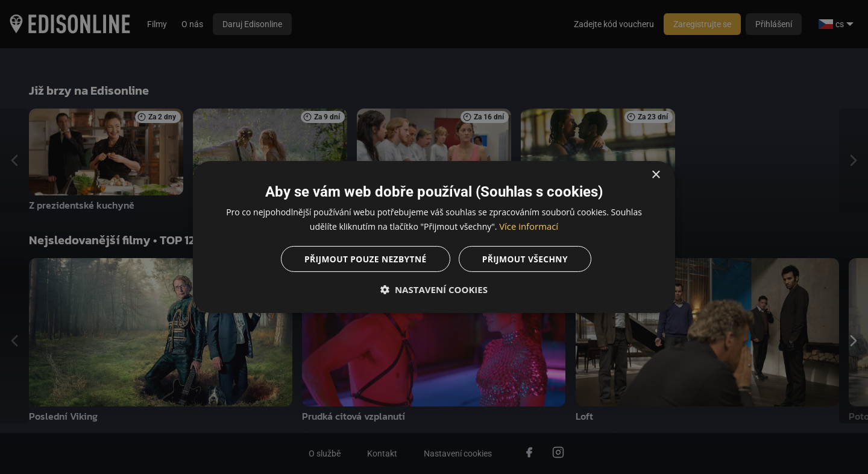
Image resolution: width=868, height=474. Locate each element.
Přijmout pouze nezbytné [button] (365, 259)
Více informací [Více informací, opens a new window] (529, 226)
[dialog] (434, 237)
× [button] (656, 175)
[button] (434, 290)
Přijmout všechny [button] (526, 259)
